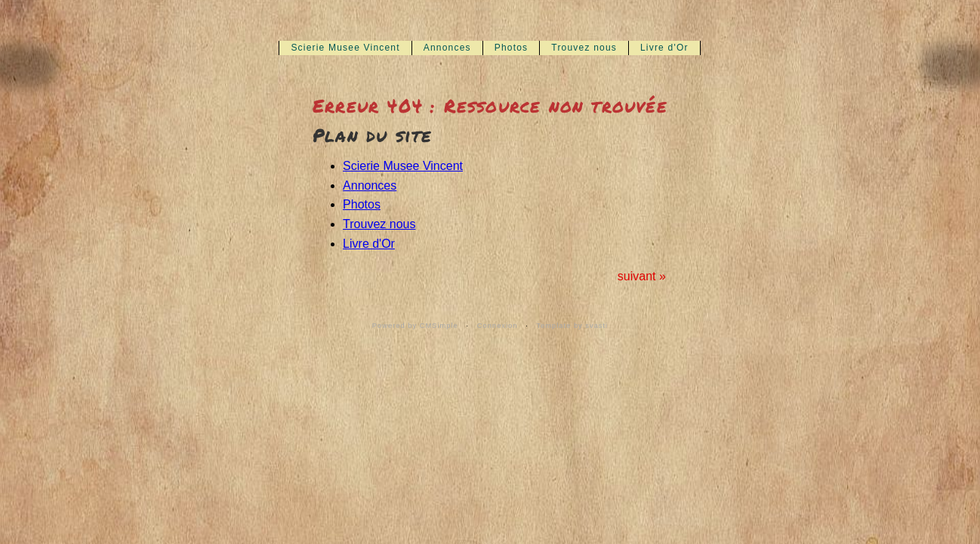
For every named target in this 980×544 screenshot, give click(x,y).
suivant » (642, 276)
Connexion (498, 326)
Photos (512, 48)
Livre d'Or (664, 48)
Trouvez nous (584, 48)
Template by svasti (572, 326)
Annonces (447, 48)
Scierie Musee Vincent (345, 48)
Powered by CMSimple (415, 326)
